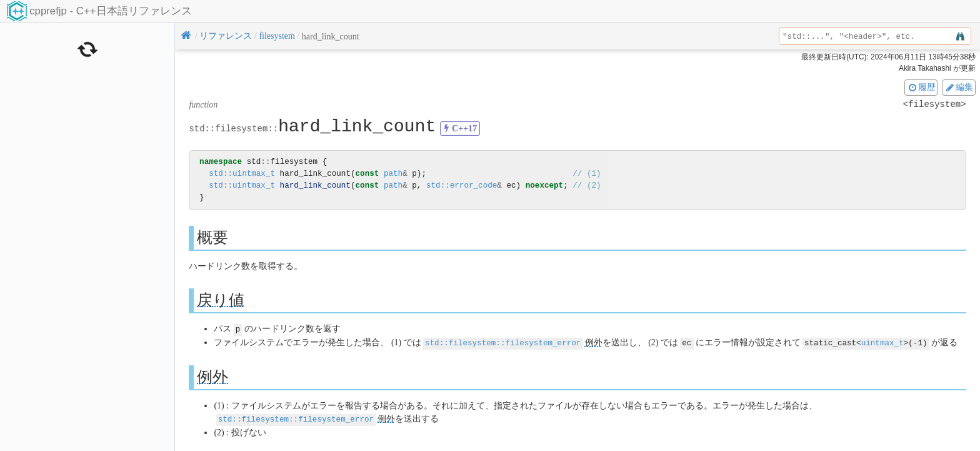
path (393, 174)
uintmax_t (882, 342)
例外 (594, 342)
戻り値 (221, 300)
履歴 (921, 87)
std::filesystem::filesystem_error (503, 342)
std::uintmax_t (242, 174)
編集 (959, 87)
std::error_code (462, 185)
